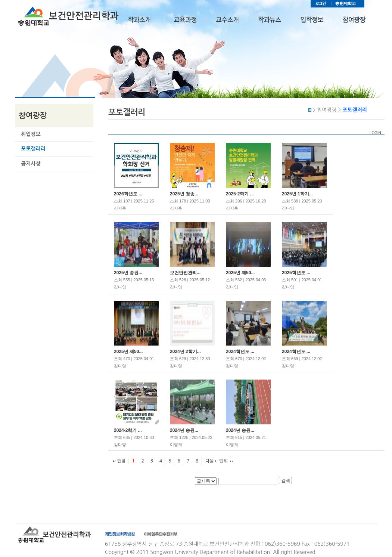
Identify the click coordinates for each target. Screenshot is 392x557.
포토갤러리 (33, 149)
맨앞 (122, 461)
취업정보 (31, 134)
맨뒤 (224, 461)
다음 (210, 461)
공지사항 (31, 164)
